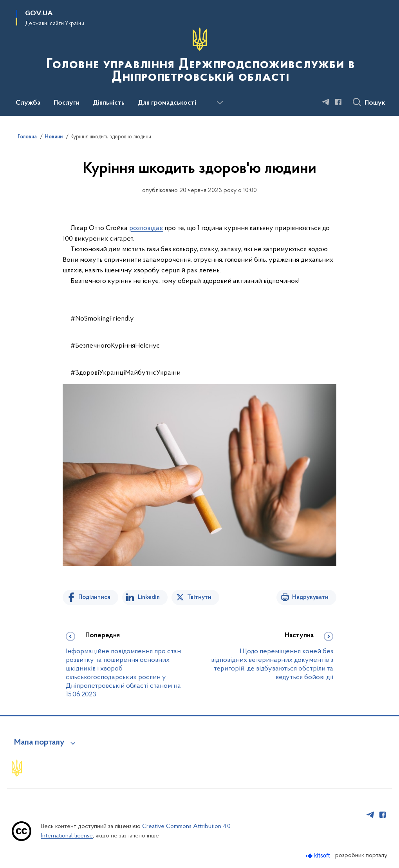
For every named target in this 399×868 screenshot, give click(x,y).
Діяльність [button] (109, 103)
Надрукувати (310, 597)
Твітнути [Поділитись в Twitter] (199, 597)
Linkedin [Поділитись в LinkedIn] (149, 597)
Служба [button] (28, 103)
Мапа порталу (39, 743)
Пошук (375, 103)
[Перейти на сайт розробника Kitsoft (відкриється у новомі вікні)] (319, 856)
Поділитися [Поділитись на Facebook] (94, 597)
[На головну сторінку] (199, 57)
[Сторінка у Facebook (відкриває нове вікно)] (338, 102)
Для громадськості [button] (167, 103)
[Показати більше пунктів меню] (220, 103)
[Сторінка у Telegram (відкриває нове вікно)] (326, 102)
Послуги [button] (67, 103)
